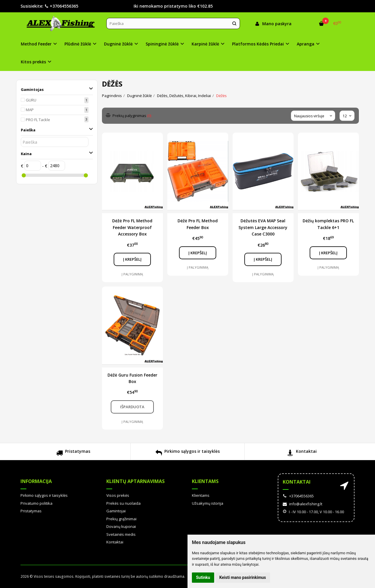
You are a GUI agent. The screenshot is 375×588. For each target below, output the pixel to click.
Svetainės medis (121, 534)
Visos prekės (118, 495)
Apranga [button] (306, 44)
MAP (30, 110)
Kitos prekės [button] (33, 62)
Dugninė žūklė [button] (118, 44)
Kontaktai (302, 454)
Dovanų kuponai (121, 526)
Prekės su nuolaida (123, 503)
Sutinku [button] (203, 577)
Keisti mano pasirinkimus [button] (243, 577)
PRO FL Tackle (38, 120)
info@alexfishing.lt (302, 504)
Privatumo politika (36, 503)
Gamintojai (116, 511)
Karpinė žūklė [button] (205, 44)
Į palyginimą (132, 274)
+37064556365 (61, 6)
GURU (31, 100)
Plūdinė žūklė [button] (78, 44)
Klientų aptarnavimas (135, 481)
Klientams (205, 481)
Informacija (36, 481)
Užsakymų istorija (208, 503)
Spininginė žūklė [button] (162, 44)
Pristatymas (73, 454)
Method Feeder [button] (36, 44)
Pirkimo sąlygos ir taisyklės (188, 454)
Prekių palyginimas (129, 116)
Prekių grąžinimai (121, 519)
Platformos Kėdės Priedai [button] (258, 44)
